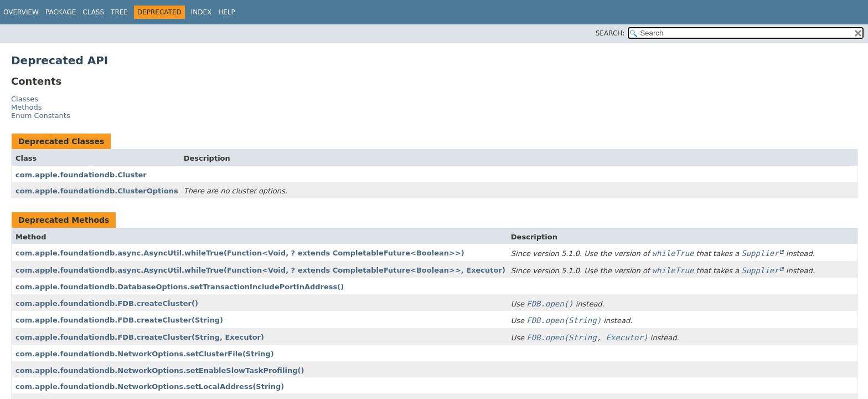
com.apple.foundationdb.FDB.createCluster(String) (119, 320)
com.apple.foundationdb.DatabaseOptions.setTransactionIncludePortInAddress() (180, 287)
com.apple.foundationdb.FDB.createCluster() (107, 303)
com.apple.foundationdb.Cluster (81, 175)
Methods (27, 107)
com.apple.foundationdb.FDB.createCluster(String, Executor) (140, 337)
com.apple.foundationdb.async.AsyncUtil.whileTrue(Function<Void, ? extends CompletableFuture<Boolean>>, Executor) (260, 270)
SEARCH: (610, 33)
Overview (21, 12)
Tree (119, 12)
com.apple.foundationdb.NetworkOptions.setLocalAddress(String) (150, 387)
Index (201, 12)
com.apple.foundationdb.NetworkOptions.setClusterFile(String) (145, 354)
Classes (25, 99)
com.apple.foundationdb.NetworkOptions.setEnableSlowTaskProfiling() (160, 370)
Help (227, 12)
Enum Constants (41, 116)
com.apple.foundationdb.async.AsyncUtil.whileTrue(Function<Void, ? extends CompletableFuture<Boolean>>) (240, 253)
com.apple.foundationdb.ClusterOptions (97, 191)
